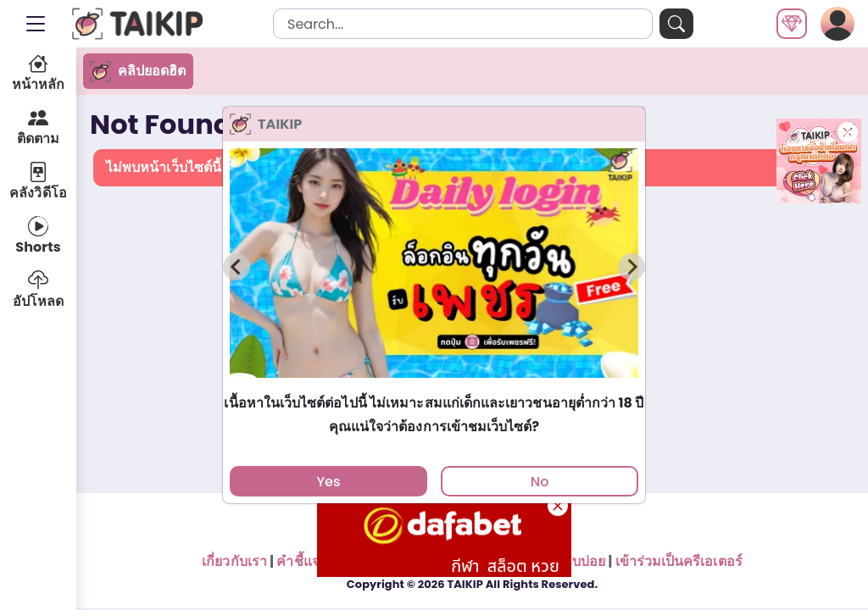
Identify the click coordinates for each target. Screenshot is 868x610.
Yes (328, 482)
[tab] (434, 386)
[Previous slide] (236, 267)
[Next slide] (632, 267)
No (540, 482)
